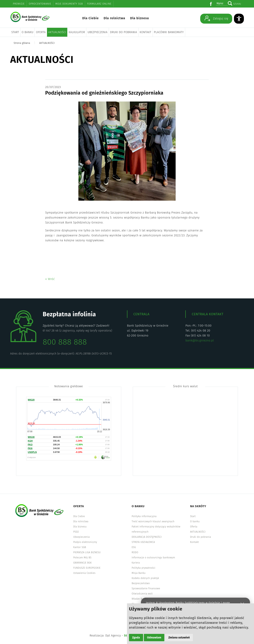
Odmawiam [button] (154, 638)
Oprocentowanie (40, 4)
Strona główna (22, 43)
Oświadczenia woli (142, 594)
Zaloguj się (216, 18)
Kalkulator (77, 32)
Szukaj (237, 4)
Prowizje (19, 4)
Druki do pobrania (124, 32)
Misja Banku (139, 573)
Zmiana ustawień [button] (179, 638)
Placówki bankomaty (169, 32)
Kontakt (146, 32)
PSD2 (76, 532)
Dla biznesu (140, 18)
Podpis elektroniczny (85, 542)
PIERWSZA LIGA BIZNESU (87, 552)
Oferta (41, 32)
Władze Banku (140, 599)
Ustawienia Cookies (84, 573)
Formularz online (99, 4)
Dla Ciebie (90, 18)
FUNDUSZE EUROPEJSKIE (87, 568)
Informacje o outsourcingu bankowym (153, 558)
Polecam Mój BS (82, 558)
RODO (135, 552)
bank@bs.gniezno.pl (200, 340)
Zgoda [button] (136, 638)
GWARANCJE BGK (82, 563)
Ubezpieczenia (97, 32)
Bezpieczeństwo (141, 583)
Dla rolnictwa (114, 18)
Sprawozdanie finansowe (146, 588)
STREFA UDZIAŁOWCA (143, 542)
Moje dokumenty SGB (69, 4)
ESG (134, 547)
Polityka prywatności (144, 568)
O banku (27, 32)
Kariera (136, 563)
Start (15, 32)
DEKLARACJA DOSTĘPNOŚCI (147, 537)
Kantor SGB (80, 547)
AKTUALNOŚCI (57, 32)
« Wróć (50, 279)
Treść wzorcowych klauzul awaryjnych (153, 521)
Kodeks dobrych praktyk (145, 578)
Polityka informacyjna (144, 516)
